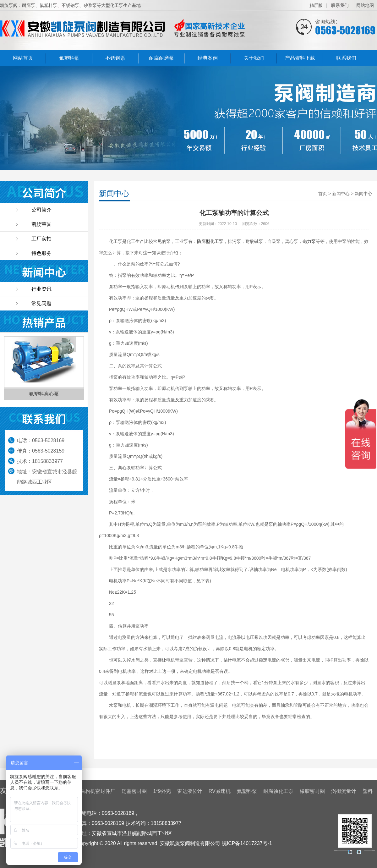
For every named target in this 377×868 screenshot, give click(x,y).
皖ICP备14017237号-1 (247, 843)
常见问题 (41, 303)
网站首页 (23, 58)
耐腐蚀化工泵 (278, 791)
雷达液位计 (190, 791)
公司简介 (41, 210)
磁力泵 (309, 241)
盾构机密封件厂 (98, 791)
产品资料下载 (300, 58)
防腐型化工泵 (210, 241)
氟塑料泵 (69, 58)
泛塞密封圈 (134, 791)
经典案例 (208, 58)
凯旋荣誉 (41, 224)
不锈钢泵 (115, 58)
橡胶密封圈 (312, 791)
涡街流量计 (344, 791)
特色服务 (41, 253)
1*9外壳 (162, 791)
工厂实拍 (41, 239)
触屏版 (316, 5)
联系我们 (340, 5)
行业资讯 (41, 289)
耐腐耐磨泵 (161, 58)
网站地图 (365, 5)
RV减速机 (220, 791)
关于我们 (254, 58)
